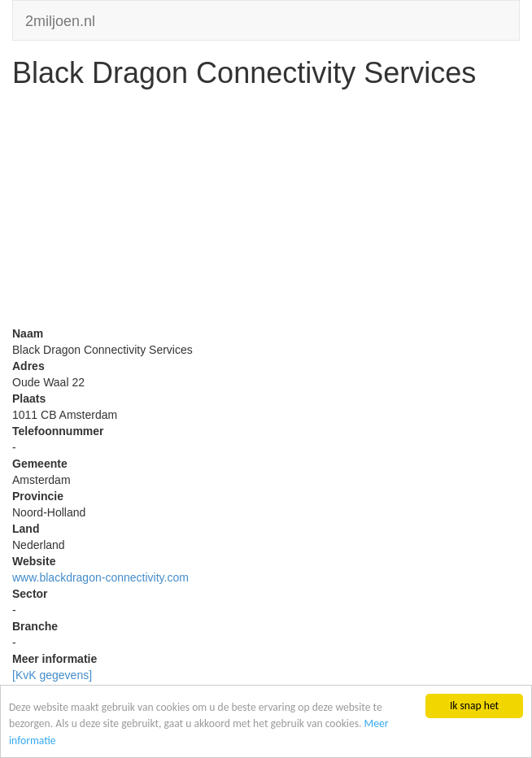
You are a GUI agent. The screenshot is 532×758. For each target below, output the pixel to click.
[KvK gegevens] (52, 675)
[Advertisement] (266, 211)
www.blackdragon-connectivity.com (100, 577)
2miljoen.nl (60, 19)
